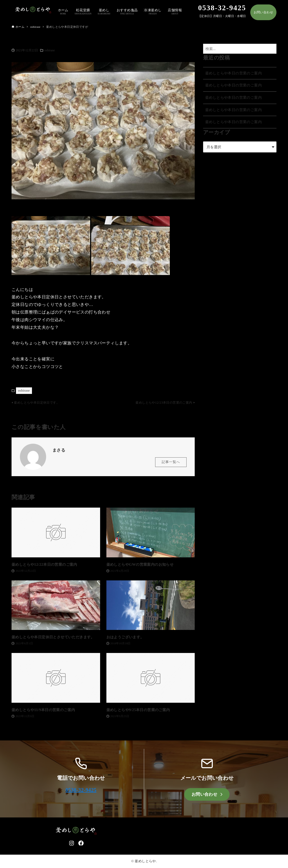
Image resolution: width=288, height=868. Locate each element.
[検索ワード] (240, 49)
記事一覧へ (171, 464)
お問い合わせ (263, 12)
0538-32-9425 (81, 790)
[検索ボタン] (271, 49)
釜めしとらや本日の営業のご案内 (233, 73)
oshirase (50, 50)
